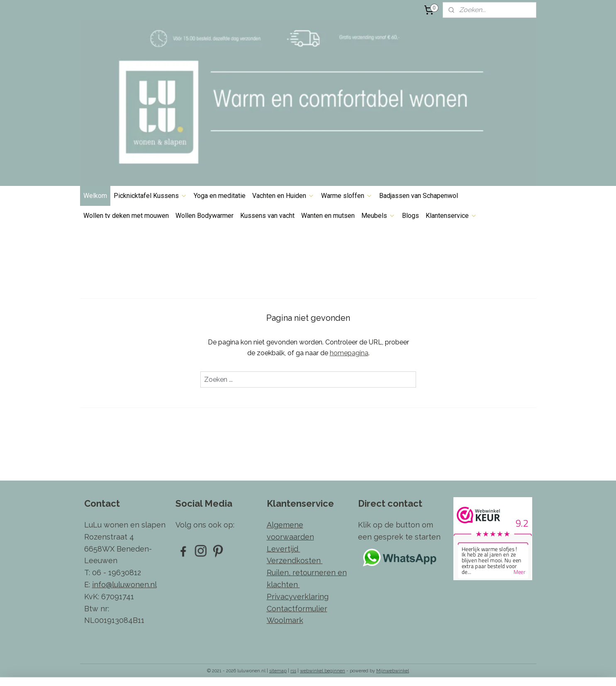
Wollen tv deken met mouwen (126, 216)
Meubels (378, 216)
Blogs (410, 216)
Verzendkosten (295, 560)
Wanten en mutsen (328, 216)
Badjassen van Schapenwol (419, 196)
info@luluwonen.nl (124, 585)
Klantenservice (451, 216)
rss (293, 671)
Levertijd (284, 549)
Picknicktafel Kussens (150, 196)
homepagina (349, 353)
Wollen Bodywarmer (205, 216)
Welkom (95, 196)
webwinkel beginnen (323, 671)
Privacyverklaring (298, 597)
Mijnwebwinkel (393, 671)
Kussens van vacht (267, 216)
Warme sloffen (347, 196)
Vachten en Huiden (283, 196)
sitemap (278, 671)
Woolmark (285, 620)
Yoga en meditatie (220, 196)
